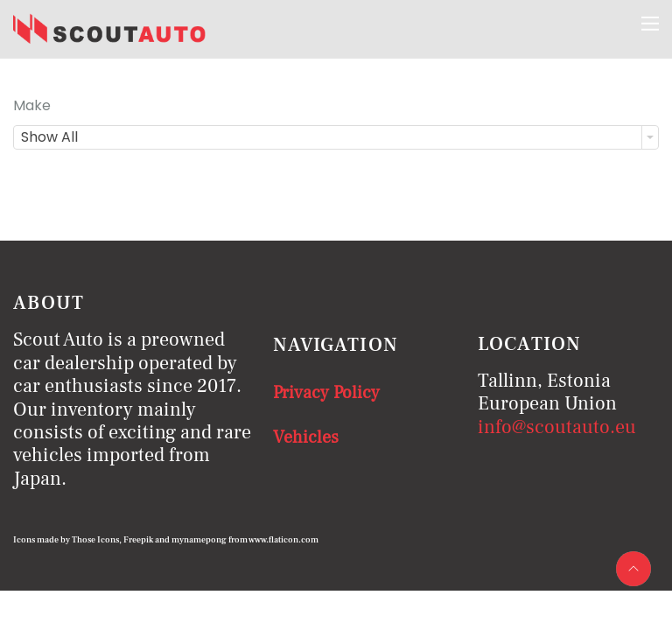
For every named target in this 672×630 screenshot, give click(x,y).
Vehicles (306, 437)
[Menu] (650, 23)
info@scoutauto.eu (557, 427)
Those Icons (95, 539)
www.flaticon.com (283, 539)
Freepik (138, 539)
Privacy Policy (326, 393)
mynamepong (199, 539)
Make (32, 105)
